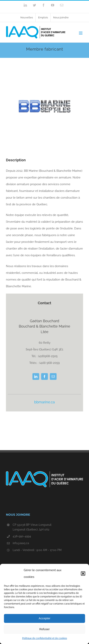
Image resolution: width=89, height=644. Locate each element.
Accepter (44, 618)
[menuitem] (27, 18)
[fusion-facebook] (44, 376)
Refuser (45, 629)
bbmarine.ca (44, 402)
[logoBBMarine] (45, 84)
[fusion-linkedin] (36, 376)
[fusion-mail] (53, 376)
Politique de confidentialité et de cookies (45, 638)
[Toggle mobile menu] (81, 33)
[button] (83, 574)
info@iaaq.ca (21, 543)
